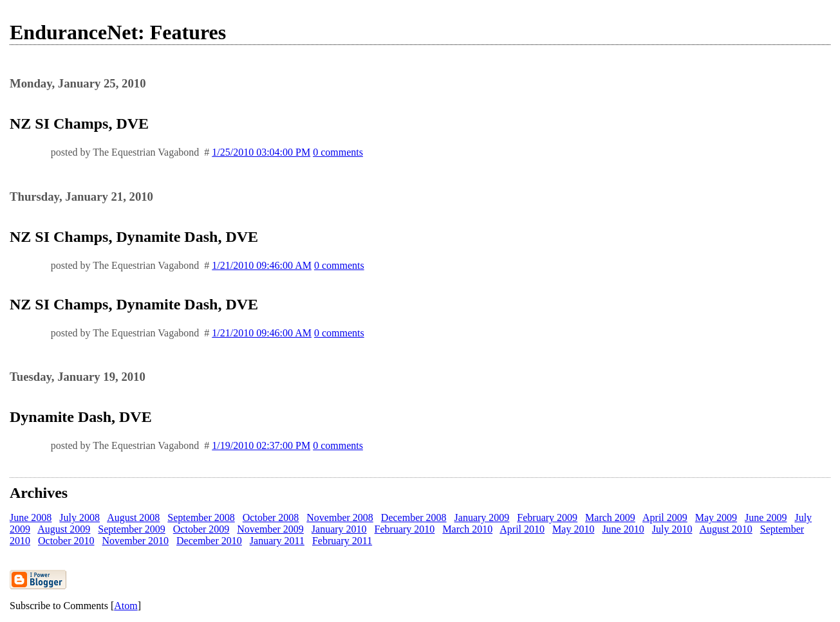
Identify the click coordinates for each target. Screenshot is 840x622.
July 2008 (79, 517)
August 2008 (133, 517)
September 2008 (201, 517)
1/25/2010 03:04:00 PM (261, 152)
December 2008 (414, 517)
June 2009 (766, 517)
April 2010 (522, 529)
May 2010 (573, 529)
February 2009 (547, 517)
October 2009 (201, 529)
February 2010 (405, 529)
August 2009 (64, 529)
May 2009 (716, 517)
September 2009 (131, 529)
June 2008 (31, 517)
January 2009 (482, 517)
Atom (126, 606)
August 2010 (726, 529)
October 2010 (66, 541)
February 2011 (342, 541)
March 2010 (467, 529)
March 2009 (610, 517)
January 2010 (339, 529)
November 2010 (136, 541)
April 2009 (665, 517)
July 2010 (672, 529)
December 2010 (209, 541)
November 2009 (270, 529)
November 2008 (340, 517)
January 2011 (277, 541)
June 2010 (623, 529)
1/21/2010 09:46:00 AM (262, 265)
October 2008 (271, 517)
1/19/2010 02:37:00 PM (261, 445)
